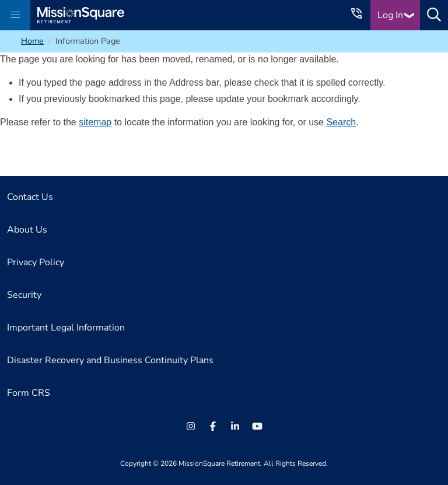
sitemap (95, 122)
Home (32, 41)
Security (24, 295)
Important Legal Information (66, 328)
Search (341, 122)
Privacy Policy (36, 262)
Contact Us (30, 197)
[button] (15, 15)
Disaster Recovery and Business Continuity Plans (110, 360)
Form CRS (29, 393)
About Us (27, 230)
